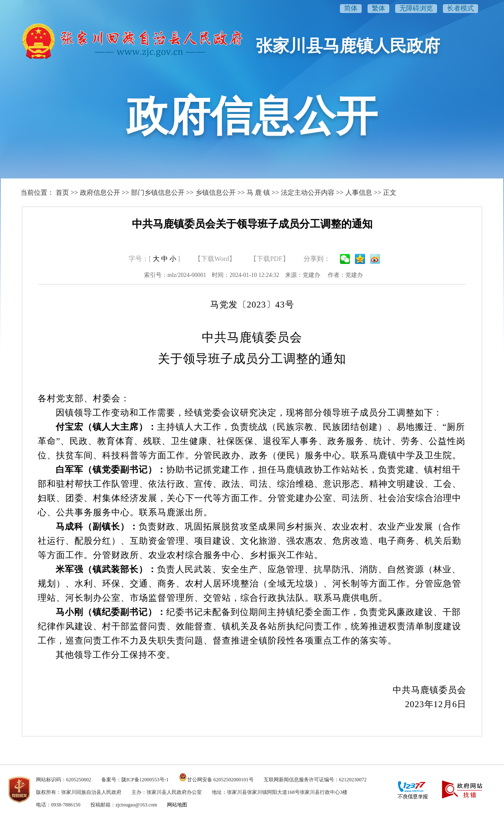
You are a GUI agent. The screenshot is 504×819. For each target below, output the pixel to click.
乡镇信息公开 (216, 192)
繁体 (378, 8)
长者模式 (460, 8)
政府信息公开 (100, 192)
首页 (62, 192)
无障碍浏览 (416, 8)
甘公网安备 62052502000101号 (220, 780)
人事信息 (359, 192)
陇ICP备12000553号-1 (145, 780)
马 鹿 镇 (258, 192)
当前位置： (37, 192)
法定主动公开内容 (308, 192)
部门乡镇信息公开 (158, 192)
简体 (351, 8)
